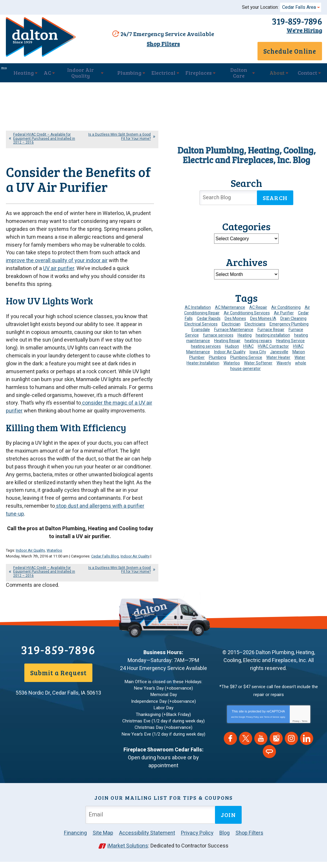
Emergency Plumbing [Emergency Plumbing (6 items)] (289, 324)
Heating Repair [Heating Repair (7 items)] (227, 341)
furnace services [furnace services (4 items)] (218, 335)
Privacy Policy (253, 728)
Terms (305, 733)
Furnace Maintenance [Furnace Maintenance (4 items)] (234, 329)
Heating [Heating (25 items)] (245, 335)
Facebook (230, 750)
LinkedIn (307, 750)
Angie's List (269, 763)
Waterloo (54, 565)
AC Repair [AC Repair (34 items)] (258, 307)
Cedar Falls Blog (105, 570)
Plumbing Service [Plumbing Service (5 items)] (246, 357)
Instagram (291, 750)
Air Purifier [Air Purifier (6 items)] (284, 313)
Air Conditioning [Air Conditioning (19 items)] (286, 307)
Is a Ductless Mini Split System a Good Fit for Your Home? (120, 136)
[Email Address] (151, 822)
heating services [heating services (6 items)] (206, 346)
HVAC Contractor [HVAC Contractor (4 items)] (273, 346)
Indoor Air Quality (30, 565)
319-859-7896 (294, 21)
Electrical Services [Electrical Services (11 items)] (201, 324)
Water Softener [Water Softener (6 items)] (258, 363)
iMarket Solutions (128, 853)
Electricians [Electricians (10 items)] (255, 324)
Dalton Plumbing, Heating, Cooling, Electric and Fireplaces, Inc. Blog (246, 155)
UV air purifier (59, 293)
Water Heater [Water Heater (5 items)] (278, 357)
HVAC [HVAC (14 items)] (248, 346)
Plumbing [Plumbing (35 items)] (217, 357)
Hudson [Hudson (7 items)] (232, 346)
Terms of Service (272, 728)
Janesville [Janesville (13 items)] (279, 352)
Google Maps (276, 750)
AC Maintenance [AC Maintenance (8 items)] (230, 307)
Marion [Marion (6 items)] (299, 352)
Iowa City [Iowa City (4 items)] (258, 352)
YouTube (261, 750)
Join (228, 822)
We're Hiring (301, 30)
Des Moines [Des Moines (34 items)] (235, 318)
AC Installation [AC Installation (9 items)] (198, 307)
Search (275, 197)
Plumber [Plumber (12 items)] (197, 357)
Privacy (296, 733)
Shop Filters (160, 48)
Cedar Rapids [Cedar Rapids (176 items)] (209, 318)
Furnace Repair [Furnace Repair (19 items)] (271, 329)
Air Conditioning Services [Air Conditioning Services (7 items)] (247, 313)
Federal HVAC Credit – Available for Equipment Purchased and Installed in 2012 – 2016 (44, 138)
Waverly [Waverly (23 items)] (284, 363)
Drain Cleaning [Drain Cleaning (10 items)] (293, 318)
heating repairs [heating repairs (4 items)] (258, 341)
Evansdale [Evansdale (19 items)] (201, 329)
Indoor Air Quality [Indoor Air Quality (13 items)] (230, 352)
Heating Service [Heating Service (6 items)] (290, 341)
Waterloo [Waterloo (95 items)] (232, 363)
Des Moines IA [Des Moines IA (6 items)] (263, 318)
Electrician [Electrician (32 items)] (231, 324)
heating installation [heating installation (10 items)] (273, 335)
